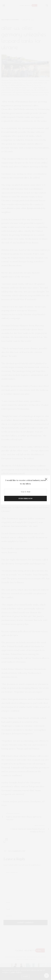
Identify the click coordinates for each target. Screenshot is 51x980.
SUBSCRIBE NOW (26, 499)
